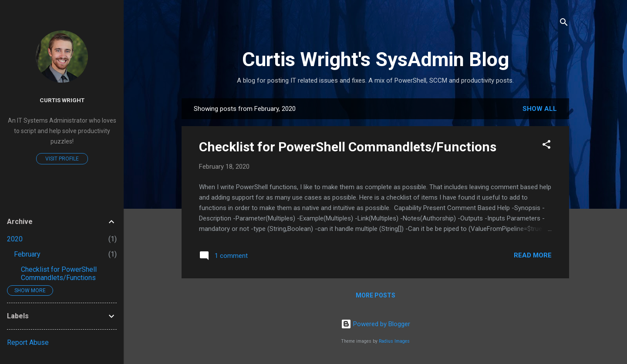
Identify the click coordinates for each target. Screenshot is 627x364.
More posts (376, 295)
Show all (540, 109)
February (27, 254)
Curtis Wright (62, 100)
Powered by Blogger (376, 324)
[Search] (564, 24)
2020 (15, 239)
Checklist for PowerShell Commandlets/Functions (348, 147)
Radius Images (394, 341)
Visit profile (62, 159)
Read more (533, 255)
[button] (546, 146)
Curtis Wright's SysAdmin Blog (376, 59)
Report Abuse (28, 342)
